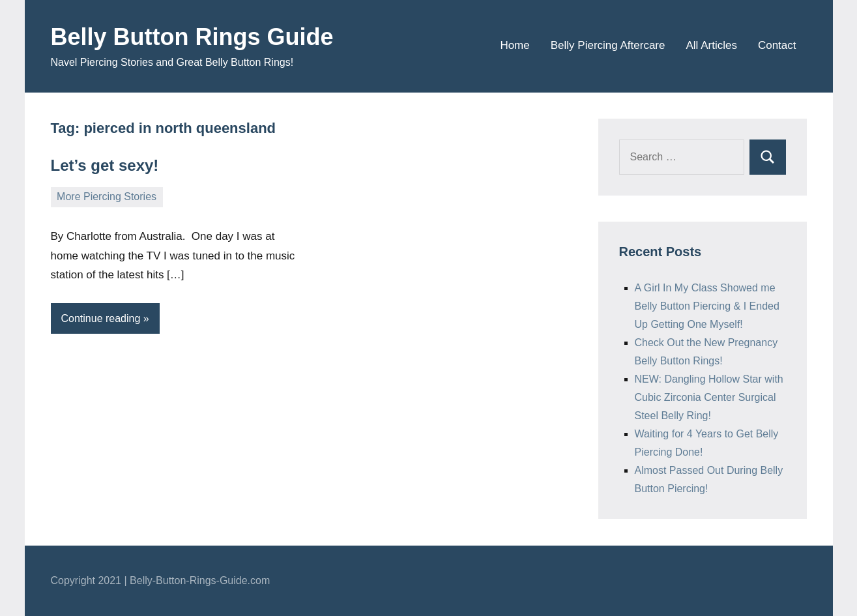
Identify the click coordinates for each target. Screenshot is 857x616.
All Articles (711, 45)
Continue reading (101, 318)
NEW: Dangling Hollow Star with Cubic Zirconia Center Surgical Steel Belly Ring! (709, 397)
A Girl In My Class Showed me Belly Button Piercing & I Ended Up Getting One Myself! (707, 306)
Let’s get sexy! (105, 165)
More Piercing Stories (107, 197)
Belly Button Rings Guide (192, 37)
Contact (777, 45)
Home (515, 45)
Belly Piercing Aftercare (608, 45)
